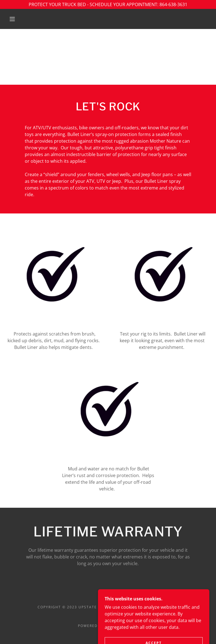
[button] (12, 19)
